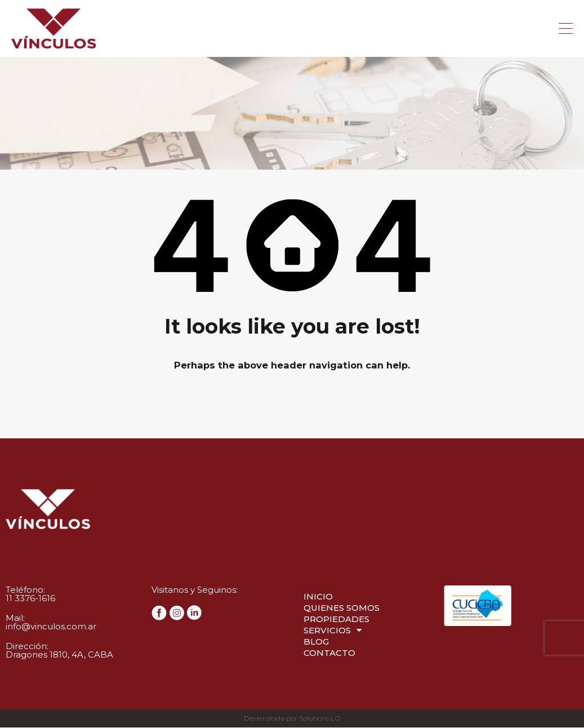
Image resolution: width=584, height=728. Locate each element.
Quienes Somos (342, 608)
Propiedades (336, 620)
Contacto (329, 653)
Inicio (318, 597)
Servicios (333, 631)
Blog (316, 642)
